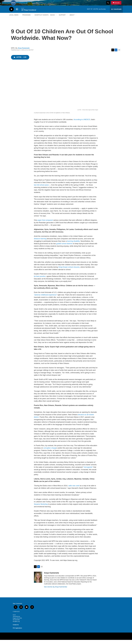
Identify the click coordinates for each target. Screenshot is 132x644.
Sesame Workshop (41, 508)
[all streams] (116, 13)
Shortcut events (42, 19)
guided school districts (64, 248)
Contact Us (16, 629)
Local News (14, 19)
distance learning (40, 243)
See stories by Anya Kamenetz (56, 591)
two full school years (41, 189)
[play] (11, 13)
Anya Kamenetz (24, 52)
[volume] (17, 13)
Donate (118, 5)
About (72, 19)
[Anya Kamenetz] (38, 581)
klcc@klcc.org (16, 626)
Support (62, 19)
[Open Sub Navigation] (20, 19)
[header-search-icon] (109, 5)
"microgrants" (88, 471)
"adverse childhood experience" (46, 299)
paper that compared (45, 224)
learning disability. (74, 245)
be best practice (40, 280)
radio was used (74, 490)
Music (53, 19)
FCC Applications (17, 632)
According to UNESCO (82, 124)
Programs (26, 19)
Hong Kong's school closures (69, 271)
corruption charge (50, 452)
